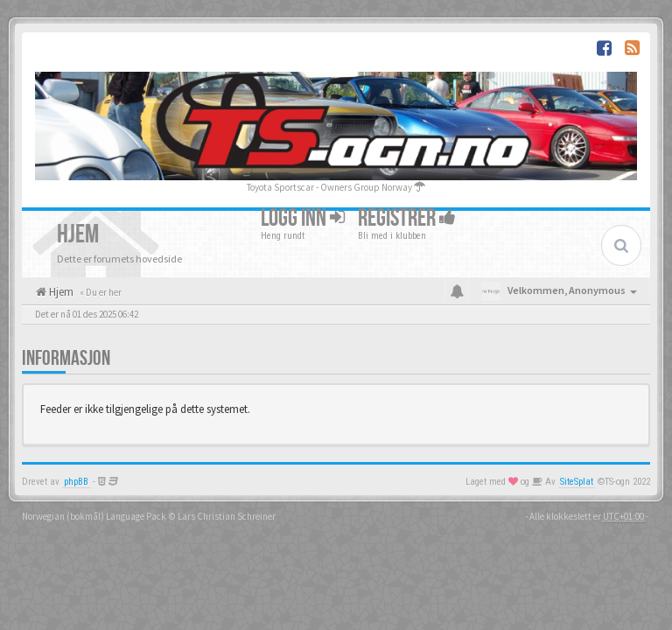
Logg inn (303, 218)
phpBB (76, 482)
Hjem (60, 292)
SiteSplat (577, 482)
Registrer (407, 218)
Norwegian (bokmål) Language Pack (94, 516)
